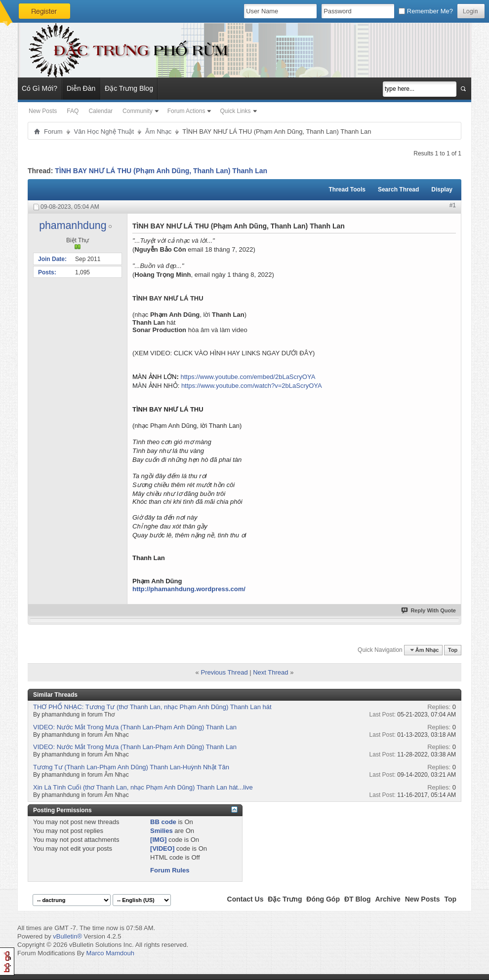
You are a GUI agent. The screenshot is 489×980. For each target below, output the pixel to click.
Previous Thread (224, 672)
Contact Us (245, 899)
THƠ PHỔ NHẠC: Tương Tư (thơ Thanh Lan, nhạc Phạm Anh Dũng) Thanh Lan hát (152, 707)
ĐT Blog (358, 899)
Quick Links (235, 111)
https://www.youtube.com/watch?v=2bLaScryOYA (252, 386)
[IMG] (158, 840)
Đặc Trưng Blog (129, 88)
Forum (53, 132)
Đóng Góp (323, 899)
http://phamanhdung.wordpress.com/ (189, 589)
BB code (163, 822)
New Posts (43, 111)
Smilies (162, 831)
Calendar (101, 111)
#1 (453, 205)
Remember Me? (426, 11)
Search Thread (398, 189)
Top (453, 650)
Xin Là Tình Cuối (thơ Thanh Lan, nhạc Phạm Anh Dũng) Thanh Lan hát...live (143, 787)
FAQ (73, 111)
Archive (387, 899)
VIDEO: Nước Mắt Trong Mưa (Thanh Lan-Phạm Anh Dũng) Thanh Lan (135, 727)
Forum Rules (170, 870)
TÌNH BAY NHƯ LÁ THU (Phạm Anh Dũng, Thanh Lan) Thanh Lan (161, 171)
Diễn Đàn (81, 88)
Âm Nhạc (158, 132)
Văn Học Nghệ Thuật (104, 132)
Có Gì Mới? (40, 88)
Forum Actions (186, 111)
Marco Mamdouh (110, 953)
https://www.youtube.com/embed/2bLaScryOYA (248, 377)
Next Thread (270, 672)
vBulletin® (67, 936)
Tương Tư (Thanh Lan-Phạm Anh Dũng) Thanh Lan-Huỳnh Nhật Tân (131, 767)
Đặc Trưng (285, 899)
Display (442, 189)
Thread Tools (347, 189)
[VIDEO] (162, 848)
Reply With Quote (429, 610)
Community (138, 111)
